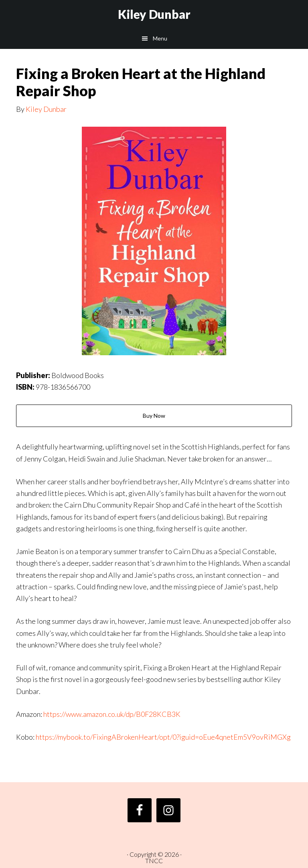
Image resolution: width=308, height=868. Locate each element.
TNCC (154, 861)
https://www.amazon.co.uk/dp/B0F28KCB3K (112, 714)
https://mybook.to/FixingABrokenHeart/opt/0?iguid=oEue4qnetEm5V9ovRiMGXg (163, 737)
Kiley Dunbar (154, 14)
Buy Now (154, 416)
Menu (160, 38)
